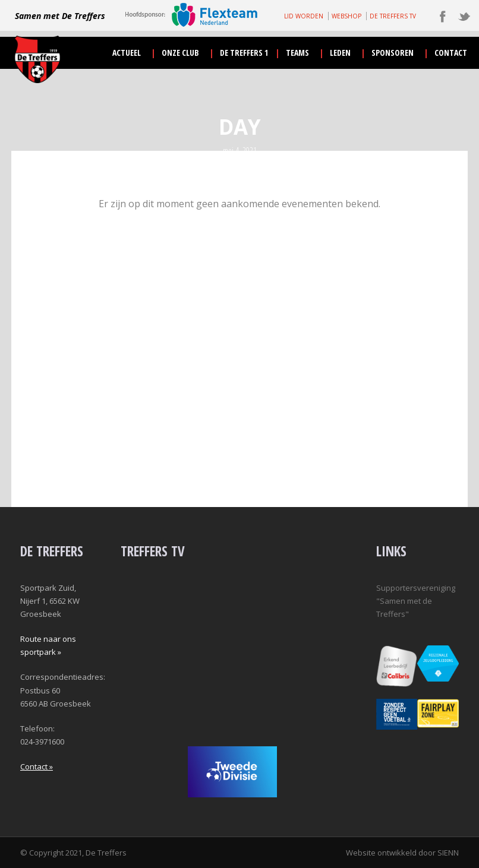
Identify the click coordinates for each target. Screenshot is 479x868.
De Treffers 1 (244, 53)
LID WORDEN (304, 16)
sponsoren (393, 53)
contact (451, 53)
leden (340, 53)
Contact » (37, 766)
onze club (180, 53)
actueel (127, 53)
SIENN (448, 853)
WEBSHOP (346, 16)
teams (297, 53)
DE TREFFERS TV (393, 16)
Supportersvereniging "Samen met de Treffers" (416, 601)
